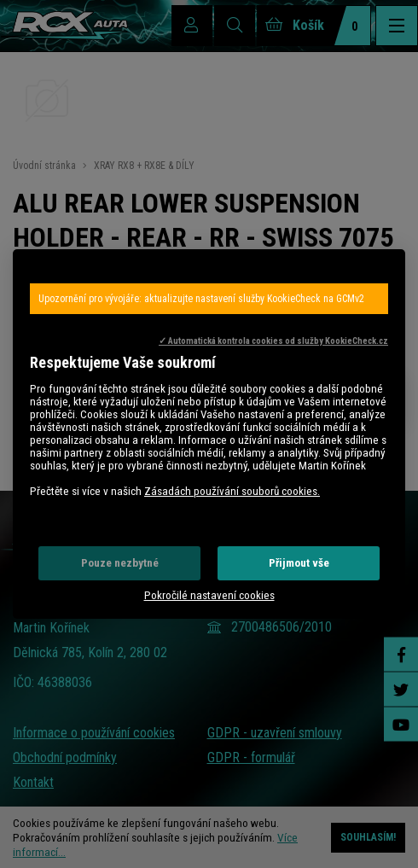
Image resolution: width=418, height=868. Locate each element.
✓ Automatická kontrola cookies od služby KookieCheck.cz (273, 341)
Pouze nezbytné (120, 563)
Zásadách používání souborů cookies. (232, 491)
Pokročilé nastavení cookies (209, 595)
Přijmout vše (299, 563)
